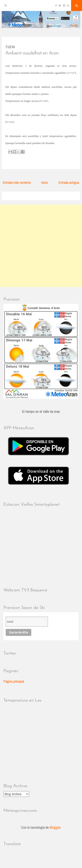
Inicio (45, 182)
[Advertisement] (41, 246)
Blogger (55, 827)
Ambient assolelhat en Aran (32, 53)
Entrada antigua (69, 182)
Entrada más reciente (17, 182)
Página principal (14, 681)
